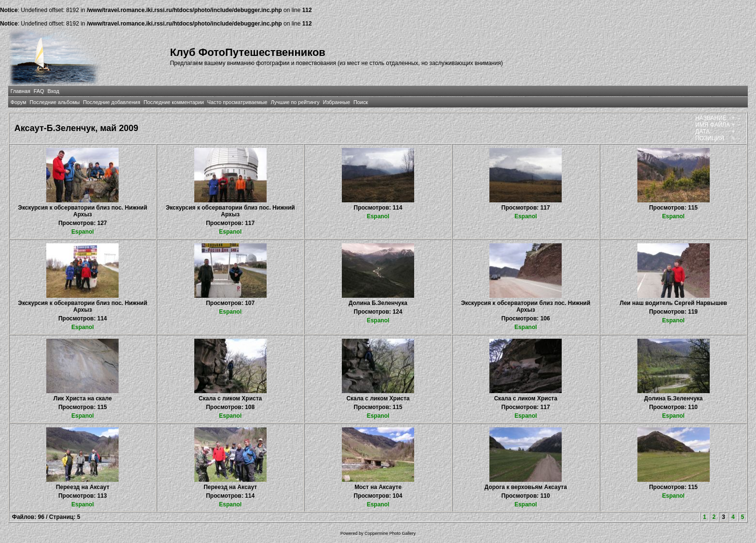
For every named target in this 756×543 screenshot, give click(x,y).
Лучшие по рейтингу (295, 102)
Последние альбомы (54, 102)
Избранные (337, 102)
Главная (20, 91)
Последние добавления (111, 102)
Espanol (83, 232)
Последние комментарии (174, 102)
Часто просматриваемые (237, 102)
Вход (53, 91)
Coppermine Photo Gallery (390, 533)
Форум (19, 102)
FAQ (39, 91)
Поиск (361, 102)
